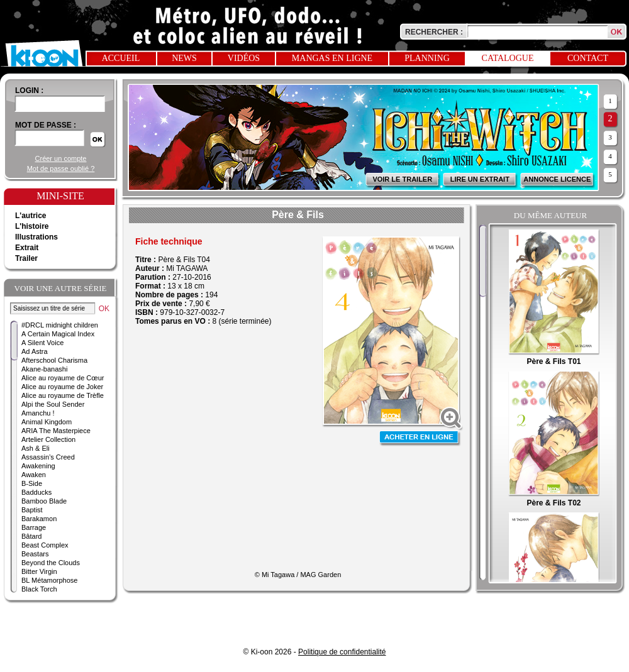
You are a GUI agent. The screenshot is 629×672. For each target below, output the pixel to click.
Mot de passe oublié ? (61, 168)
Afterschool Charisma (54, 360)
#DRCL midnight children (60, 325)
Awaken (34, 475)
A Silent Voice (42, 343)
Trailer (26, 258)
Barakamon (39, 519)
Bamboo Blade (44, 501)
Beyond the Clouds (51, 563)
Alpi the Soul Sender (53, 404)
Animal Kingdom (47, 422)
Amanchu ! (38, 413)
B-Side (32, 483)
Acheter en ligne (420, 438)
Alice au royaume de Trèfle (63, 395)
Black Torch (39, 589)
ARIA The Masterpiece (56, 431)
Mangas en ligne (332, 58)
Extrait (27, 248)
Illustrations (36, 237)
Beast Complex (45, 545)
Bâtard (31, 536)
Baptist (32, 510)
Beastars (35, 554)
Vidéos (244, 58)
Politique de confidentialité (342, 652)
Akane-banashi (44, 369)
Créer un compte (61, 158)
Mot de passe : (46, 125)
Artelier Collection (48, 439)
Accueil (121, 58)
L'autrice (31, 216)
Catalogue (508, 58)
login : (29, 91)
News (184, 58)
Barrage (34, 527)
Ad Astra (35, 351)
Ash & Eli (36, 448)
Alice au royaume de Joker (62, 387)
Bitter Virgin (39, 571)
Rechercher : (434, 32)
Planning (427, 58)
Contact (588, 58)
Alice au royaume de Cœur (63, 378)
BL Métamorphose (49, 580)
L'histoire (32, 226)
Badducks (36, 492)
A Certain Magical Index (58, 334)
